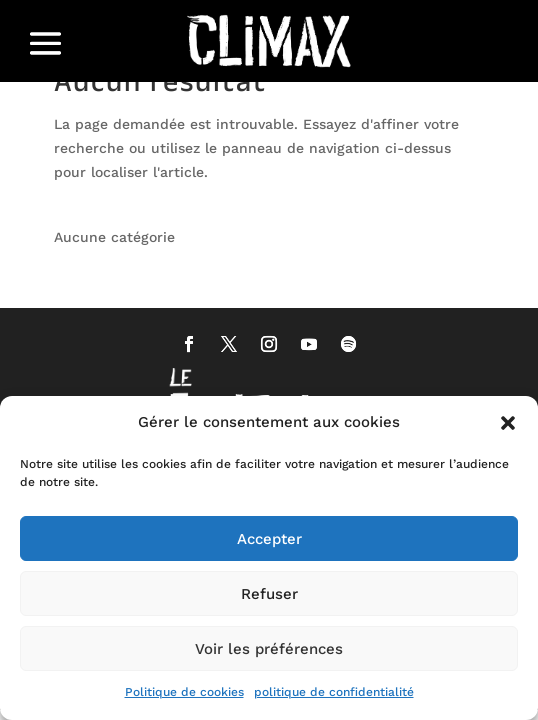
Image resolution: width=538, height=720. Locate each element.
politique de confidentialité (334, 692)
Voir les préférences (269, 649)
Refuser (269, 594)
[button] (508, 423)
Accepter (269, 539)
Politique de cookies (184, 692)
